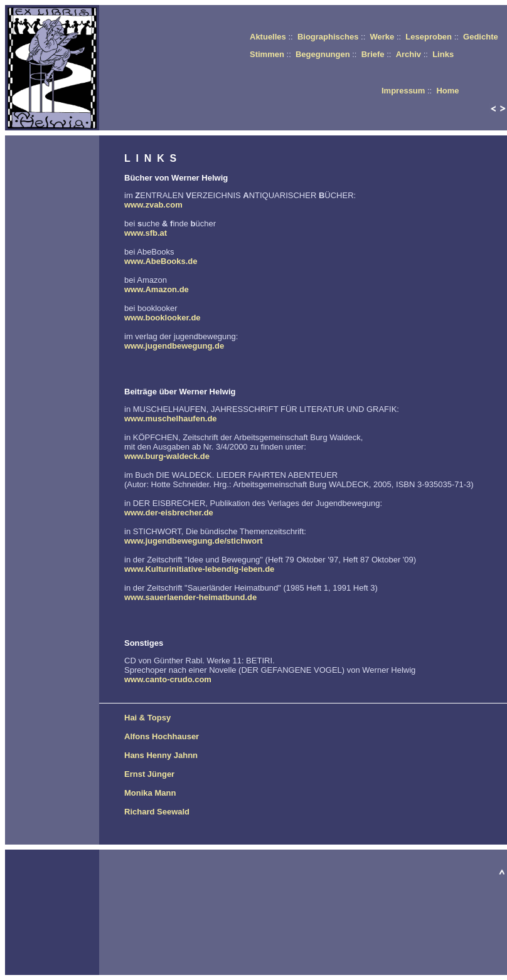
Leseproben (429, 37)
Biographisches (328, 37)
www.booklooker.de (163, 318)
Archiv (408, 54)
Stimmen (267, 54)
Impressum (403, 91)
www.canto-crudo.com (168, 679)
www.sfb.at (146, 233)
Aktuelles (268, 37)
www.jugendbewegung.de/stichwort (194, 541)
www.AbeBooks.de (161, 261)
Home (447, 91)
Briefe (373, 54)
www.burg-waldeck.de (167, 456)
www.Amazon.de (157, 289)
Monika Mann (150, 793)
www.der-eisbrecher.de (169, 513)
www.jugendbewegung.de (174, 346)
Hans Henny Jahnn (161, 755)
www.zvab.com (153, 205)
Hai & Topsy (147, 718)
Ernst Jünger (149, 774)
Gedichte (481, 37)
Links (443, 54)
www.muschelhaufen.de (171, 419)
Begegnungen (323, 54)
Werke (382, 37)
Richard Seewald (157, 812)
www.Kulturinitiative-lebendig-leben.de (199, 569)
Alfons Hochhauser (162, 736)
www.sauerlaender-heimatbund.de (190, 597)
